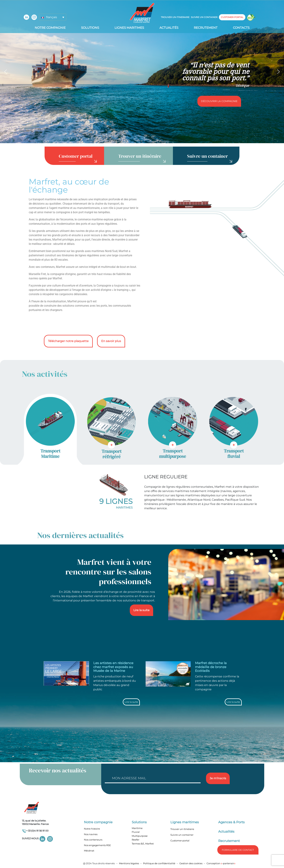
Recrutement (206, 28)
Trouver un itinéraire (182, 829)
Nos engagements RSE (97, 845)
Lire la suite (141, 610)
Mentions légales (129, 863)
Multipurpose (140, 836)
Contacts (241, 28)
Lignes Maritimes (129, 28)
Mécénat (89, 851)
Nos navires (91, 834)
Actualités (169, 28)
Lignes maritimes (185, 822)
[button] (6, 72)
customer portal (232, 17)
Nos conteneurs (93, 840)
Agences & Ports (231, 822)
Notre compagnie (50, 28)
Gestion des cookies (191, 863)
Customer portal (180, 841)
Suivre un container (204, 17)
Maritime (137, 828)
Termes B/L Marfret (143, 844)
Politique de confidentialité (159, 863)
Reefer (136, 840)
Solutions (90, 28)
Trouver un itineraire (175, 17)
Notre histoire (92, 829)
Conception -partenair (221, 863)
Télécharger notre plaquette (68, 341)
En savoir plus (111, 341)
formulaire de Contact (238, 850)
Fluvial (136, 832)
